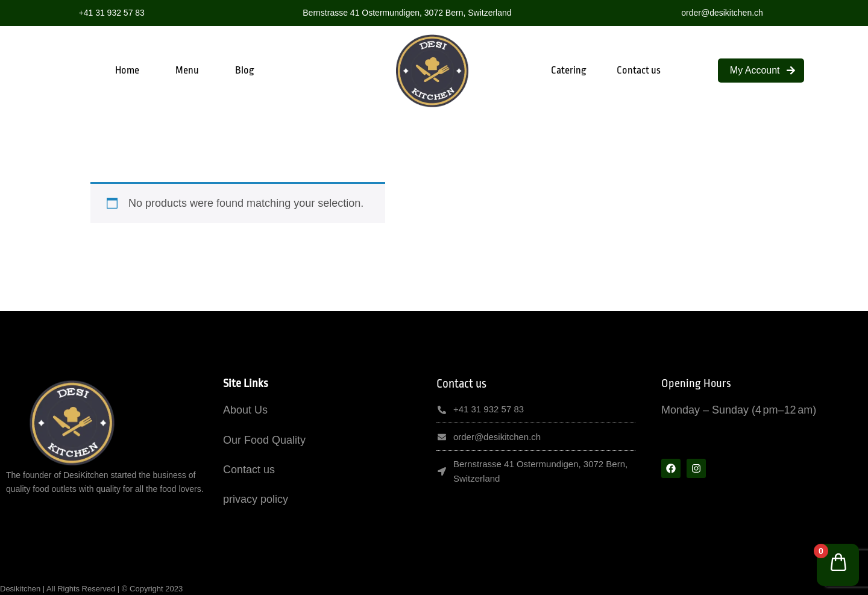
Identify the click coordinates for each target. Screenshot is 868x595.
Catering (569, 70)
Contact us (639, 70)
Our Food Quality (264, 440)
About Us (245, 410)
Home (127, 70)
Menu (187, 70)
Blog (245, 70)
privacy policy (256, 499)
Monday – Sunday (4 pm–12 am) (739, 410)
